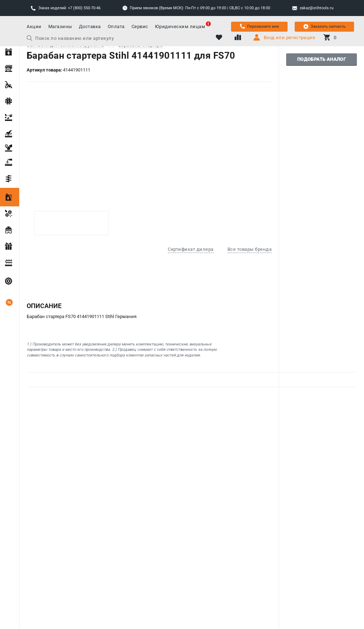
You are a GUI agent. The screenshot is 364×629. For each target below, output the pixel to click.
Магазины (60, 27)
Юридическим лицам (180, 27)
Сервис (140, 27)
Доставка (90, 27)
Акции (34, 27)
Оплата (116, 27)
